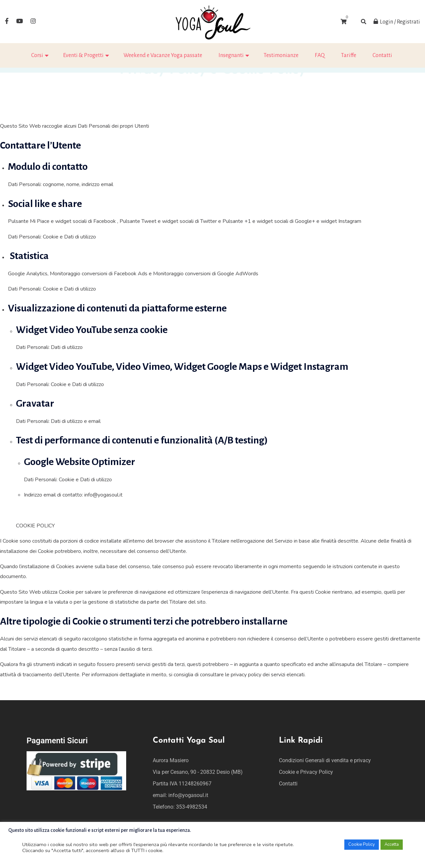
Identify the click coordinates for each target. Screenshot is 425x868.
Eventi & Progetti (83, 55)
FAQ (320, 55)
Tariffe (349, 55)
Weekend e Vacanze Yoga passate (163, 55)
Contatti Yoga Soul (189, 741)
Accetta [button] (392, 844)
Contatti (382, 55)
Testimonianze (281, 55)
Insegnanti (231, 55)
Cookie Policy (362, 844)
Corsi (37, 55)
